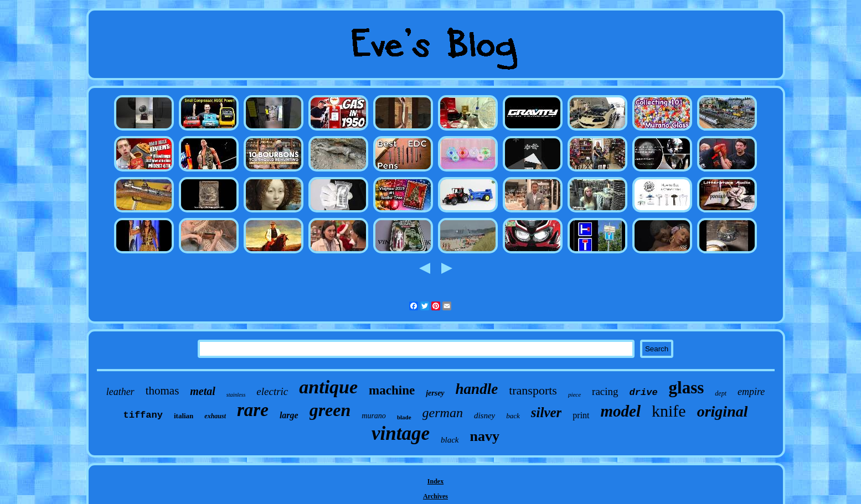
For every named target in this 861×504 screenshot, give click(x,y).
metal (203, 391)
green (330, 410)
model (621, 411)
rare (253, 410)
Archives (435, 496)
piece (574, 394)
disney (484, 415)
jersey (435, 393)
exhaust (215, 416)
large (289, 415)
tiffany (143, 415)
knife (669, 411)
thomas (163, 391)
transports (533, 390)
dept (721, 393)
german (443, 413)
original (723, 411)
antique (328, 387)
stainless (236, 395)
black (450, 440)
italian (184, 416)
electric (272, 391)
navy (485, 436)
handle (477, 389)
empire (751, 392)
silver (546, 412)
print (581, 415)
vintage (401, 433)
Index (435, 481)
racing (605, 391)
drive (644, 393)
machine (392, 390)
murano (374, 416)
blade (404, 417)
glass (687, 388)
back (513, 416)
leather (120, 392)
